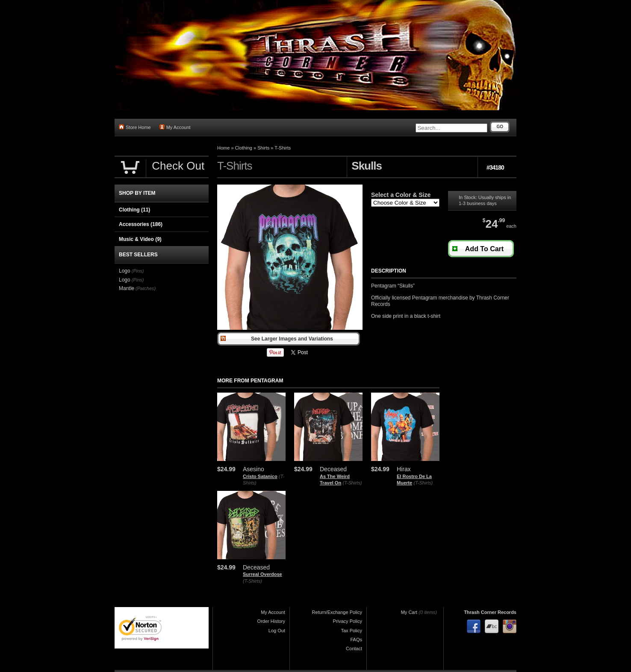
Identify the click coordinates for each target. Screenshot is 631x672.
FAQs (356, 640)
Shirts (263, 148)
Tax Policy (351, 631)
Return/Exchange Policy (337, 612)
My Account (175, 127)
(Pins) (138, 271)
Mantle (127, 288)
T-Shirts (283, 148)
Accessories (141, 224)
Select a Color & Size (401, 195)
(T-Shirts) (352, 483)
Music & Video (140, 239)
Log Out (277, 631)
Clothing (244, 148)
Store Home (135, 127)
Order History (271, 621)
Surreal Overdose (262, 574)
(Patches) (146, 288)
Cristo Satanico (260, 476)
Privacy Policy (348, 621)
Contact (354, 649)
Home (223, 148)
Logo (125, 271)
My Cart (409, 612)
